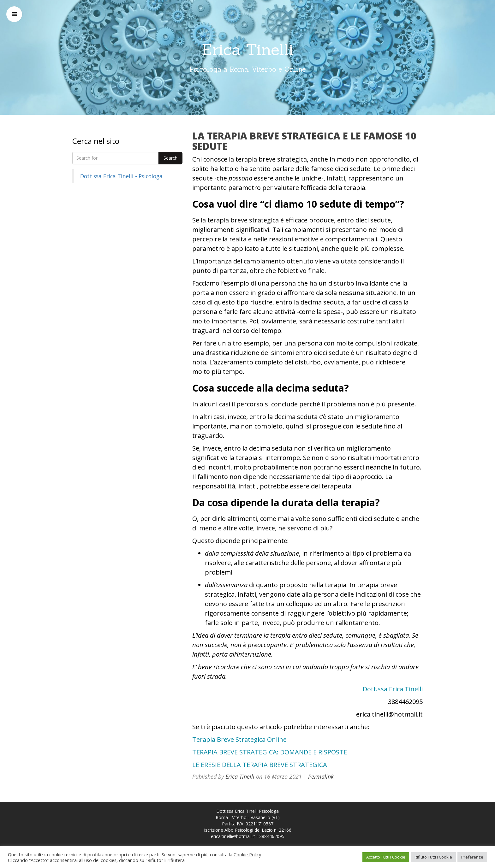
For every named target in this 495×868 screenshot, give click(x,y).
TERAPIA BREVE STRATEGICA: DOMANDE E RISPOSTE (270, 752)
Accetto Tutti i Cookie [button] (386, 857)
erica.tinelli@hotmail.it (233, 836)
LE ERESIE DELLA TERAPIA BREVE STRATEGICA (260, 765)
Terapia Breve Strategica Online (239, 739)
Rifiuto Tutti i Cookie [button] (433, 857)
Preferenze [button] (472, 857)
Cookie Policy (247, 854)
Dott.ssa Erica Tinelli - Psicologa (121, 176)
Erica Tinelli (248, 50)
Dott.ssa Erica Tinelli (393, 689)
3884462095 (272, 836)
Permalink (321, 776)
